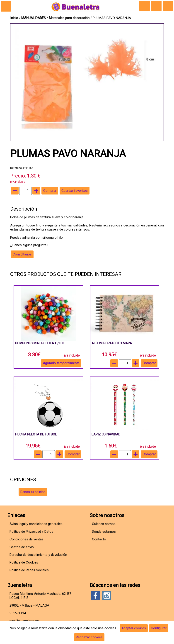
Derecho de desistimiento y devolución (38, 555)
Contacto (99, 539)
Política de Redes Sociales (29, 570)
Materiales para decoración (69, 18)
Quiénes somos (104, 524)
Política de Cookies (24, 562)
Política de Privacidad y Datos (31, 532)
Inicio (14, 18)
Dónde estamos (104, 532)
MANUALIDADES (34, 18)
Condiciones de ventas (27, 539)
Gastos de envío (22, 547)
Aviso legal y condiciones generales (36, 524)
